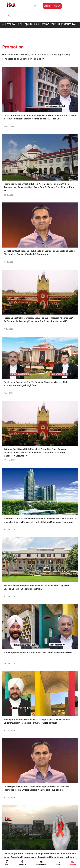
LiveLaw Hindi (14, 24)
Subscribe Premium (52, 6)
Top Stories (30, 24)
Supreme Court (47, 24)
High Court (64, 24)
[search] (39, 16)
